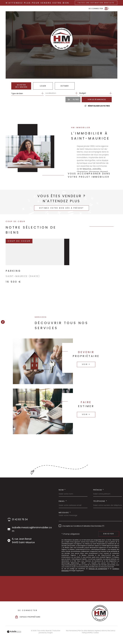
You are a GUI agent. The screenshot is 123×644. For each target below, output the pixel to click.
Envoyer (109, 534)
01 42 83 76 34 (20, 519)
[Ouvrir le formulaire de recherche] (73, 100)
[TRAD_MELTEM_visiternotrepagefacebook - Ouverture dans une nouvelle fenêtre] (3, 322)
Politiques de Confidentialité (98, 569)
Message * (65, 513)
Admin (104, 631)
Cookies (96, 633)
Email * (63, 501)
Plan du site (82, 631)
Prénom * (99, 490)
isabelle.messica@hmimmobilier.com (32, 529)
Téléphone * (100, 501)
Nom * (62, 490)
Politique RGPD (87, 633)
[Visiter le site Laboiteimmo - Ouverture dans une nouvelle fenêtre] (14, 632)
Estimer (65, 86)
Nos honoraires (71, 631)
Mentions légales (94, 631)
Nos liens (111, 631)
